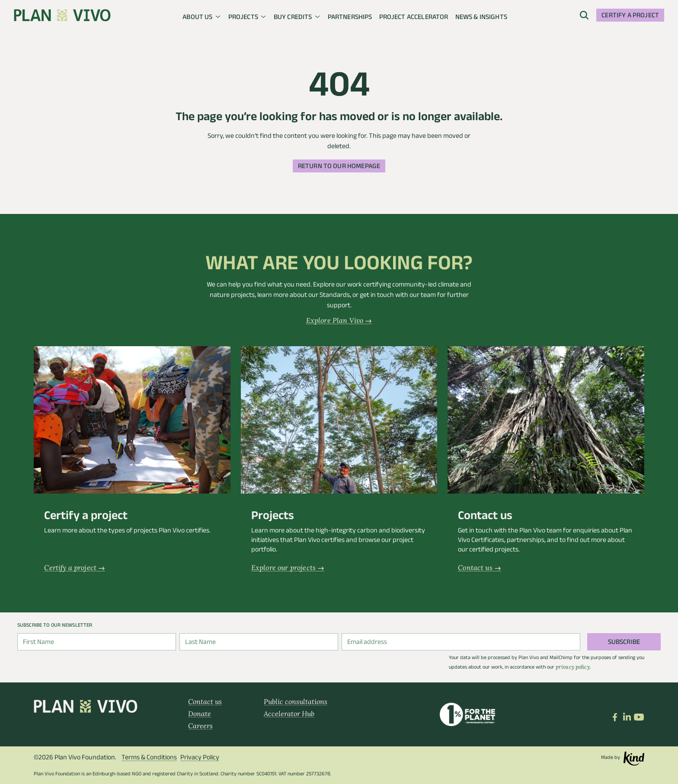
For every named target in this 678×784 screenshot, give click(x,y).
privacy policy (573, 667)
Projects (243, 18)
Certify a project (630, 16)
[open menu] (584, 15)
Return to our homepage (339, 167)
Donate (200, 714)
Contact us (205, 701)
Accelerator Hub (289, 714)
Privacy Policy (200, 758)
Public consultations (296, 701)
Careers (200, 726)
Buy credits (293, 18)
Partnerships (350, 18)
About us (197, 18)
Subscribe (624, 643)
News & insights (481, 18)
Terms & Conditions (149, 758)
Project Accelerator (414, 18)
